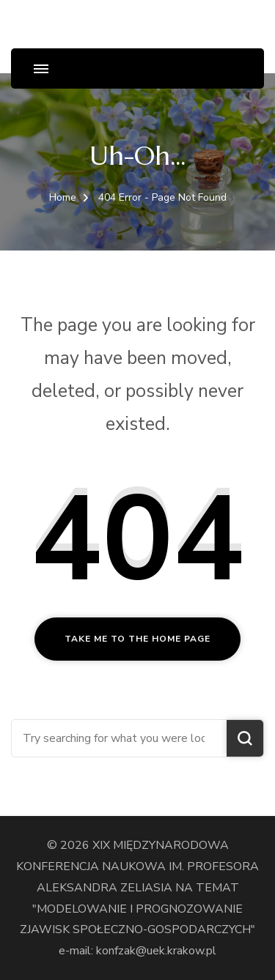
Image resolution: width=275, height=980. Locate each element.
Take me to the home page (137, 639)
